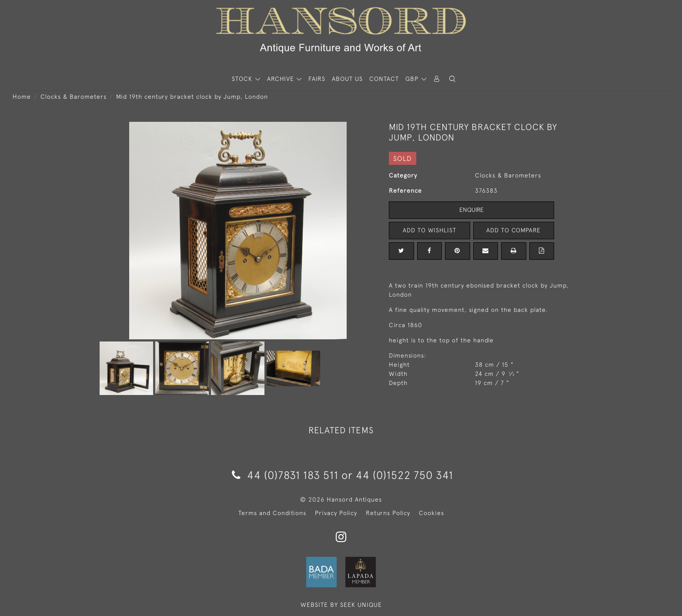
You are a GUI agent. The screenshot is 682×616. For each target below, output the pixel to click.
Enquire (471, 210)
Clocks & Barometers (74, 97)
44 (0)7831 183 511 (285, 475)
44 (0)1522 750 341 (405, 475)
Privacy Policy (336, 513)
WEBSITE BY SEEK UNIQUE (341, 605)
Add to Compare (514, 230)
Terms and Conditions (272, 513)
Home (22, 97)
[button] (452, 79)
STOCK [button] (243, 79)
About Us (347, 79)
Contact (384, 79)
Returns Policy (388, 513)
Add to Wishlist (429, 230)
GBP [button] (413, 79)
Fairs (317, 79)
